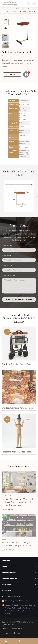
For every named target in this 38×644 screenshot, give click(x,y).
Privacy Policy (17, 628)
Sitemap (5, 628)
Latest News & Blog (19, 467)
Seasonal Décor (9, 573)
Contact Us (7, 591)
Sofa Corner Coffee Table (27, 11)
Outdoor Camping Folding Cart (17, 365)
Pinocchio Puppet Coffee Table (16, 453)
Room (4, 567)
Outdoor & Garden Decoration (26, 9)
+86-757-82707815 (15, 596)
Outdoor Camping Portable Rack (17, 409)
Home (4, 9)
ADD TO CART (12, 75)
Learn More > (8, 511)
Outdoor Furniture (11, 11)
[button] (5, 20)
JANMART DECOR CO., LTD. (22, 622)
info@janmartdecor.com (19, 601)
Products (11, 9)
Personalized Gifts (10, 579)
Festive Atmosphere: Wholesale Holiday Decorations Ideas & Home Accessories (18, 504)
